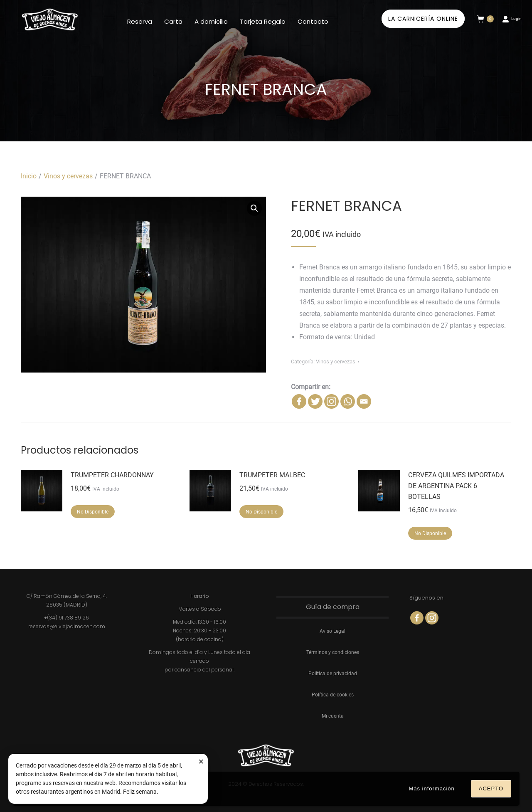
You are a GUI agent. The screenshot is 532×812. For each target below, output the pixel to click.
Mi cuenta (333, 716)
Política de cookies (333, 695)
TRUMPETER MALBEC (272, 475)
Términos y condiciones (333, 652)
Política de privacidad (333, 674)
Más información (431, 789)
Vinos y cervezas (336, 362)
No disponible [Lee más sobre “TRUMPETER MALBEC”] (261, 512)
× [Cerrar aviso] (201, 762)
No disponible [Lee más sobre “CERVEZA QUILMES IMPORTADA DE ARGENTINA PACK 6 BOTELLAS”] (430, 533)
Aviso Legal (332, 631)
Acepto (491, 789)
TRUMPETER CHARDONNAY (112, 475)
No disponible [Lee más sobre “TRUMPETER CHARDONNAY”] (93, 512)
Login (512, 19)
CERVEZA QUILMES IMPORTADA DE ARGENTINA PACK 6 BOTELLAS (456, 486)
